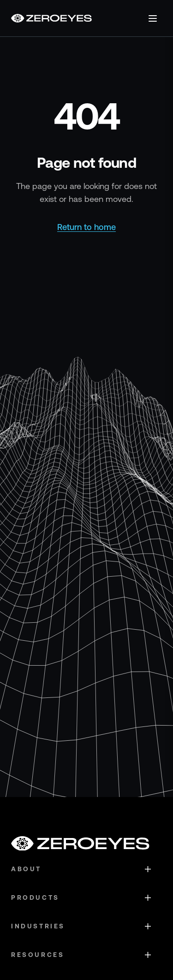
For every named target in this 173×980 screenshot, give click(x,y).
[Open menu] (153, 18)
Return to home (86, 227)
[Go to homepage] (51, 18)
